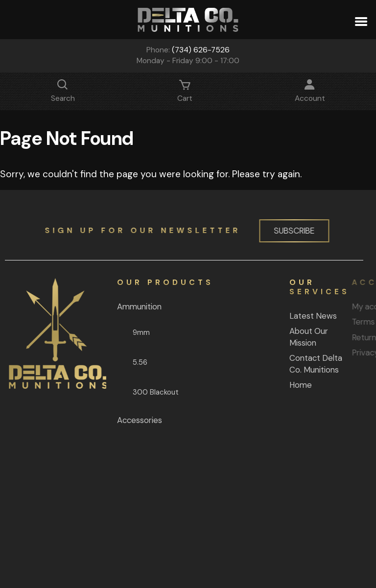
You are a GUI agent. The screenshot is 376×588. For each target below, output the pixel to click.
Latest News (295, 316)
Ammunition (132, 306)
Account (310, 94)
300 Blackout (149, 392)
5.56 (133, 362)
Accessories (133, 420)
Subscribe (291, 231)
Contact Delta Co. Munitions (298, 364)
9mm (134, 332)
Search (63, 94)
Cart (185, 94)
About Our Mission (291, 337)
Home (282, 385)
